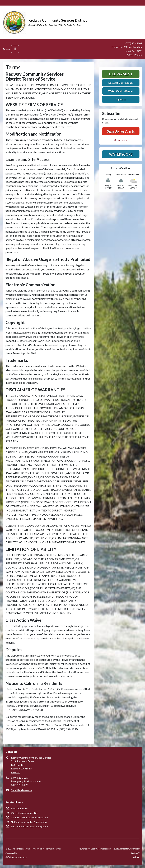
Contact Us (135, 54)
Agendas (121, 99)
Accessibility (11, 853)
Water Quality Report (121, 91)
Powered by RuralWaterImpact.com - (109, 851)
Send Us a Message (22, 790)
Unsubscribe (121, 140)
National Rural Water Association (29, 822)
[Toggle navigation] (15, 49)
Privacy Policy (38, 849)
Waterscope (121, 154)
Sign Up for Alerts (121, 131)
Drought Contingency (121, 83)
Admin (136, 857)
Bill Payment (121, 74)
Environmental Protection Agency (29, 826)
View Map (16, 772)
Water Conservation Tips (25, 813)
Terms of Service (54, 849)
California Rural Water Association (29, 817)
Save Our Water (20, 808)
